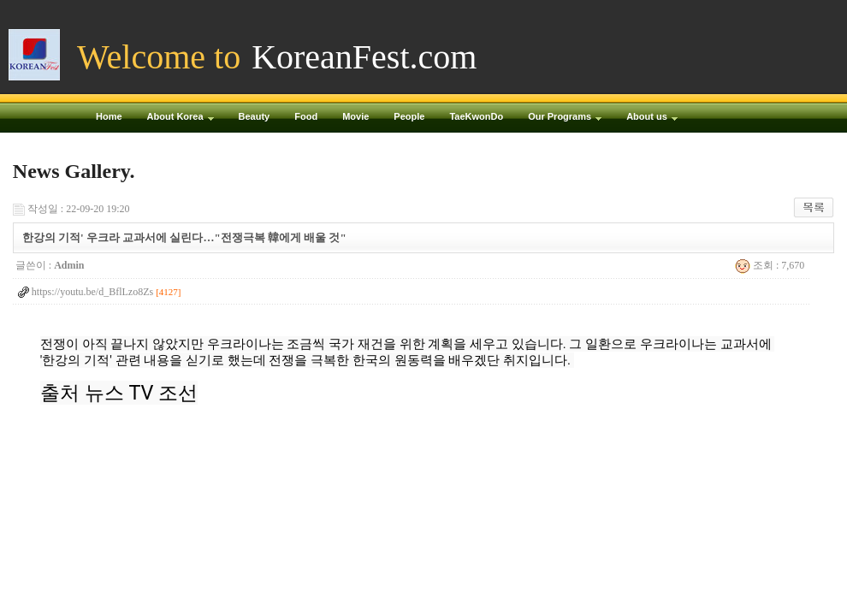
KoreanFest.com (364, 57)
